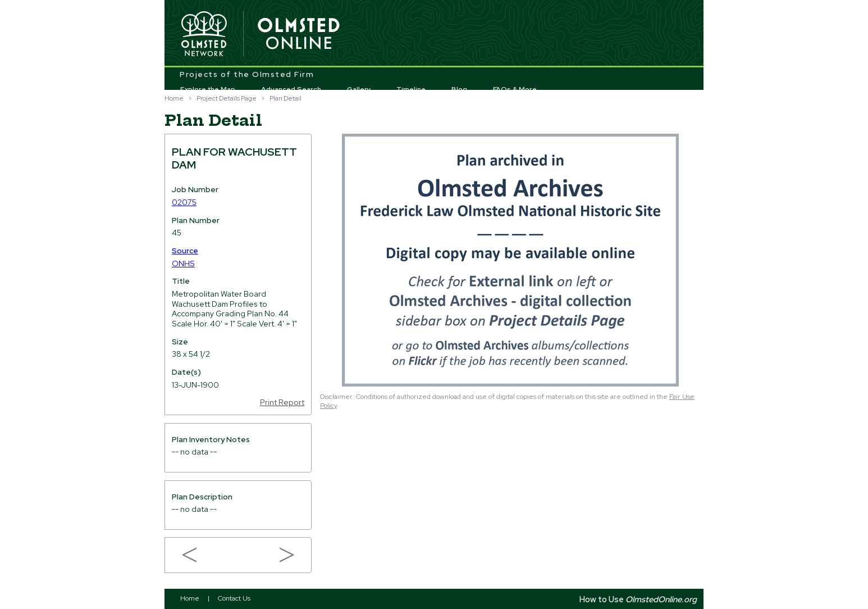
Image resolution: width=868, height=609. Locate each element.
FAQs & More (515, 89)
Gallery (359, 89)
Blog (459, 89)
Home (174, 98)
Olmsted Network (204, 34)
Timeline (411, 89)
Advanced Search (291, 89)
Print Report (282, 402)
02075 (184, 202)
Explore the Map (208, 89)
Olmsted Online (299, 34)
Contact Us (234, 598)
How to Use (638, 599)
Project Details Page (227, 98)
